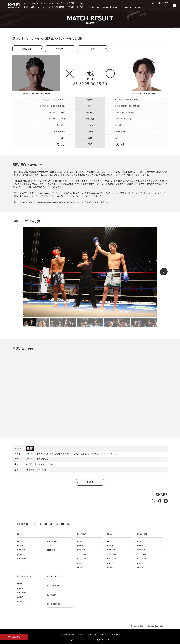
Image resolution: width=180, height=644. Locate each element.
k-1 (55, 576)
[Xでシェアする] (154, 501)
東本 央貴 (31, 470)
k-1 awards (54, 585)
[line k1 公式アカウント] (57, 524)
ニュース (50, 7)
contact (92, 635)
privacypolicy (67, 635)
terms (81, 635)
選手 (33, 7)
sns (98, 7)
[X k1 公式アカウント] (35, 524)
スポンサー (81, 7)
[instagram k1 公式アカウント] (40, 524)
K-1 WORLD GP (34, 3)
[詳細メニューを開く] (175, 5)
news (20, 541)
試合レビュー (28, 49)
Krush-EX (50, 3)
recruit (104, 635)
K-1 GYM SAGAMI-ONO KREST (50, 100)
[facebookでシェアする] (160, 501)
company (116, 635)
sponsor (22, 558)
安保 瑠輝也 (43, 470)
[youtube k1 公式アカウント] (62, 524)
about (50, 546)
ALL (26, 3)
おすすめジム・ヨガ (137, 625)
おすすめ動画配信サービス (154, 625)
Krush (43, 3)
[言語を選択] (166, 3)
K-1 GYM (124, 7)
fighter (21, 550)
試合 (26, 7)
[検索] (154, 3)
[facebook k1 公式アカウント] (46, 524)
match (20, 546)
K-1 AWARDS (80, 3)
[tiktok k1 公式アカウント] (51, 524)
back (90, 482)
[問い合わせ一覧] (159, 3)
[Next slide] (164, 272)
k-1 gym (52, 594)
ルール (91, 7)
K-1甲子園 (70, 3)
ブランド (70, 7)
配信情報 (60, 7)
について (110, 7)
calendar (52, 541)
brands (21, 554)
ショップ (41, 7)
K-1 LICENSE (136, 7)
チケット (14, 637)
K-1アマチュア (60, 3)
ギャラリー (60, 49)
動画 (93, 49)
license (51, 550)
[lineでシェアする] (166, 501)
